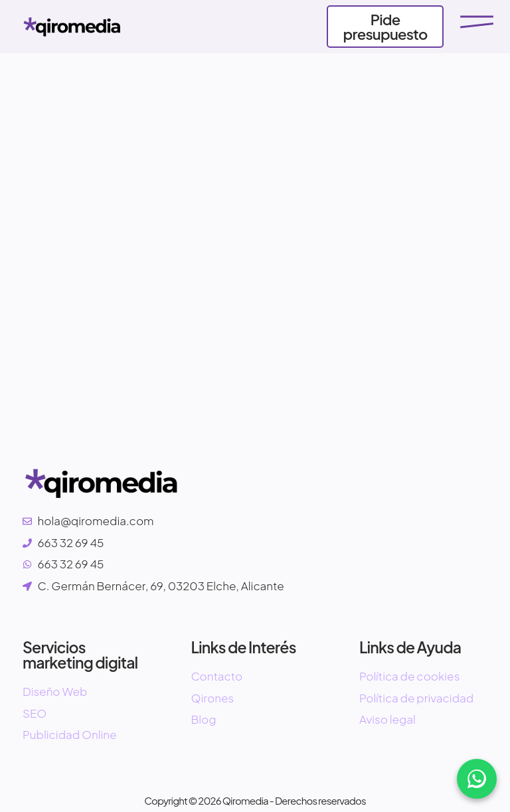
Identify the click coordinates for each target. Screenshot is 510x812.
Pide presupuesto (385, 27)
